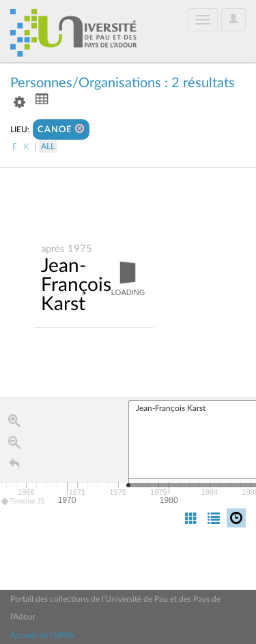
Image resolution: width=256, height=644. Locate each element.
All (48, 147)
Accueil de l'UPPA (42, 635)
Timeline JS (24, 502)
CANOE (61, 129)
